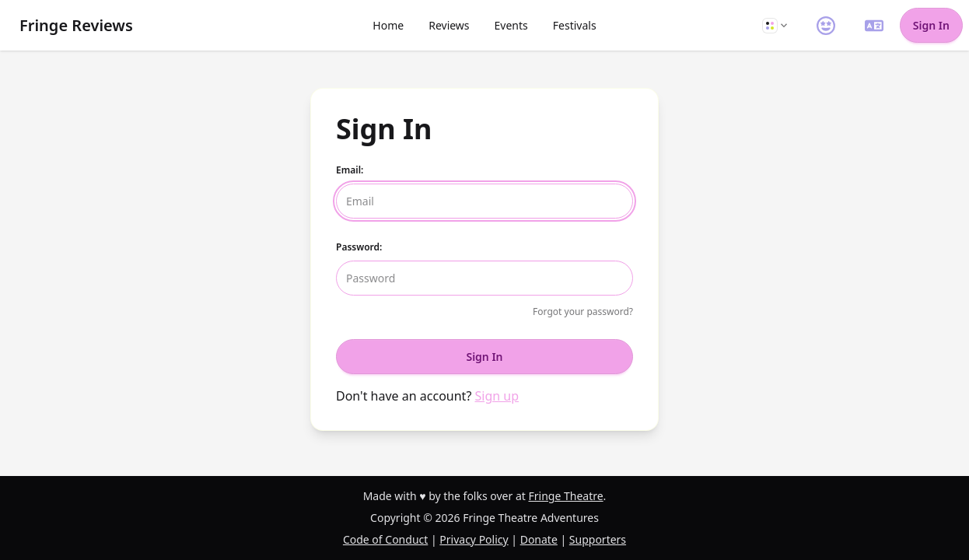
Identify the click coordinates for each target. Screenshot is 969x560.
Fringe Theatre (565, 496)
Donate (539, 539)
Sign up (497, 396)
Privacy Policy (474, 539)
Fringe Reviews (76, 25)
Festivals (575, 25)
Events (511, 25)
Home (388, 25)
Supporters (598, 539)
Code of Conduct (385, 539)
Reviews (449, 25)
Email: (350, 170)
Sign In (931, 25)
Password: (359, 247)
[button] (775, 25)
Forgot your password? (583, 311)
